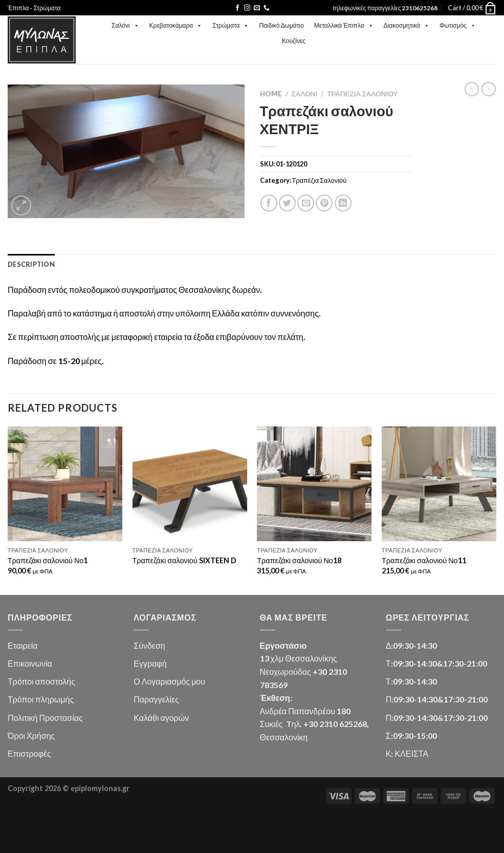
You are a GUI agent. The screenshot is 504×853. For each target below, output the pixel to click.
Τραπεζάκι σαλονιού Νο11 (424, 560)
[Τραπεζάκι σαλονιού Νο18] (314, 484)
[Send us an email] (257, 8)
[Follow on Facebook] (237, 8)
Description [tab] (31, 264)
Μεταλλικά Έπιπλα (344, 25)
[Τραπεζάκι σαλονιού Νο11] (439, 484)
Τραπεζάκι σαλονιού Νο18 (299, 560)
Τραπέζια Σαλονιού (362, 94)
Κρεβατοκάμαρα (176, 25)
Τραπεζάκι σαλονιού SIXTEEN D (184, 560)
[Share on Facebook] (269, 203)
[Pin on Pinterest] (324, 203)
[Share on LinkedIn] (343, 203)
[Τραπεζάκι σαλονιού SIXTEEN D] (190, 484)
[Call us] (267, 8)
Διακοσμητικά (407, 25)
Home (271, 94)
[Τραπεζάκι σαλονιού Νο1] (65, 484)
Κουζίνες (294, 41)
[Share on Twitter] (287, 203)
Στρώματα (231, 25)
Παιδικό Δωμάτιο (281, 25)
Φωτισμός (458, 25)
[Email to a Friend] (306, 203)
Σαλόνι (125, 25)
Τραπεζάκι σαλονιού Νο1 (48, 560)
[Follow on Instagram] (247, 8)
